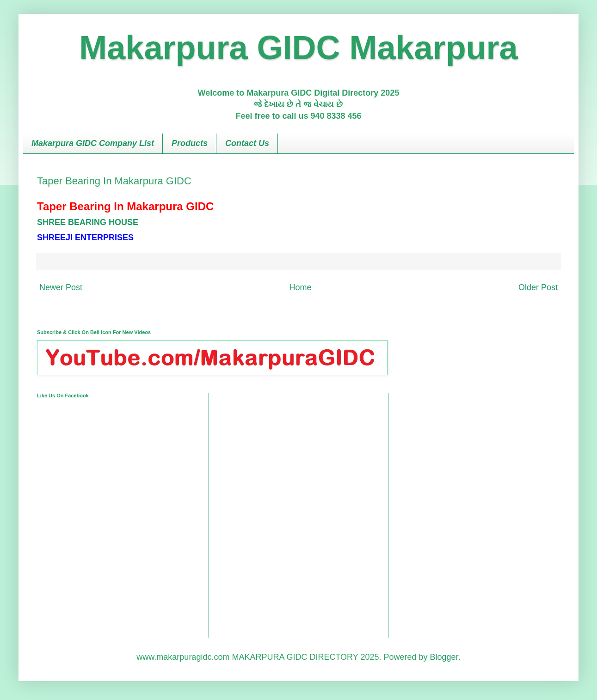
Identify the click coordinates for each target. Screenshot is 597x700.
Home (300, 287)
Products (190, 143)
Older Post (538, 287)
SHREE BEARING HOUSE (88, 222)
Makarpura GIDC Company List (93, 143)
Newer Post (61, 287)
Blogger (444, 657)
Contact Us (247, 143)
